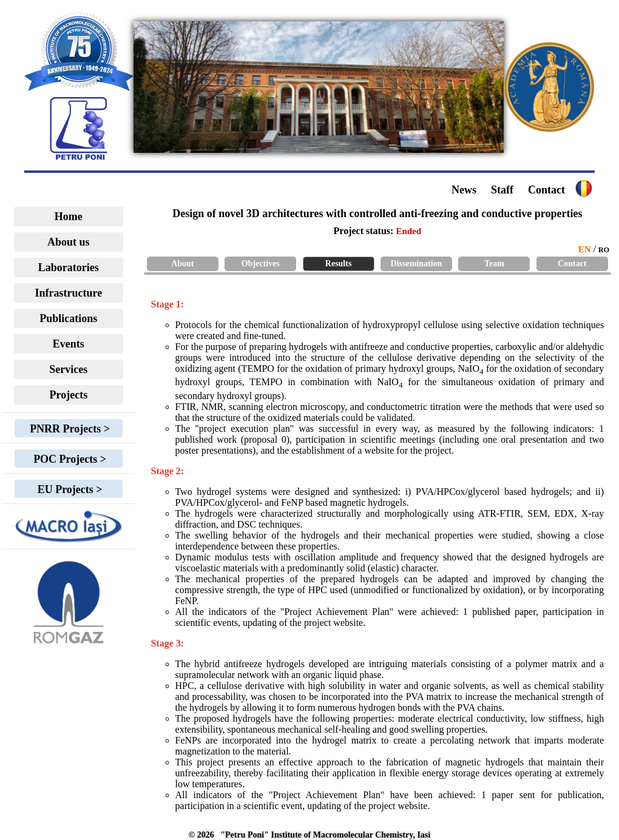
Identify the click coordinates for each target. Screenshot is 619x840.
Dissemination (417, 264)
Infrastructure (69, 293)
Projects (69, 395)
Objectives (261, 264)
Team (494, 264)
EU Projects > (68, 489)
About (182, 264)
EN (585, 249)
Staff (502, 190)
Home (69, 217)
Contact (546, 190)
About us (69, 242)
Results (339, 264)
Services (68, 369)
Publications (68, 318)
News (464, 190)
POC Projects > (69, 459)
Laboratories (69, 267)
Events (69, 344)
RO (604, 250)
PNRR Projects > (69, 429)
